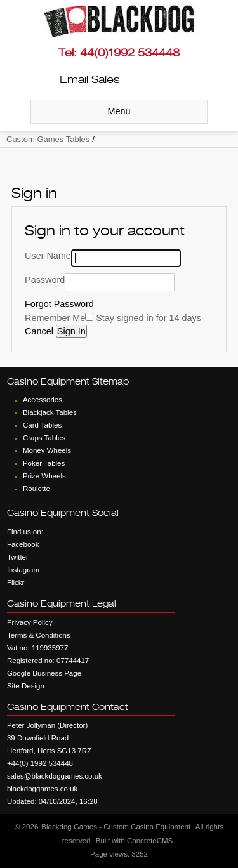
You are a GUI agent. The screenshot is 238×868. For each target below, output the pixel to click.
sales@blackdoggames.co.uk (55, 776)
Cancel (40, 331)
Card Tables (42, 425)
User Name (48, 256)
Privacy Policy (30, 622)
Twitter (18, 557)
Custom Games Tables (48, 139)
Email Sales (89, 79)
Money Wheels (47, 450)
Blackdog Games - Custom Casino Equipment (116, 827)
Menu (119, 111)
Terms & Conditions (39, 635)
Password (45, 280)
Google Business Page (44, 673)
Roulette (36, 489)
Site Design (26, 686)
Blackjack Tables (50, 412)
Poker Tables (44, 463)
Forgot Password (59, 304)
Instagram (23, 570)
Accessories (43, 400)
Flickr (16, 582)
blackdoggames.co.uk (42, 789)
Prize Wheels (44, 476)
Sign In (71, 331)
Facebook (23, 544)
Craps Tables (44, 438)
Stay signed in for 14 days (149, 318)
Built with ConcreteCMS (135, 841)
